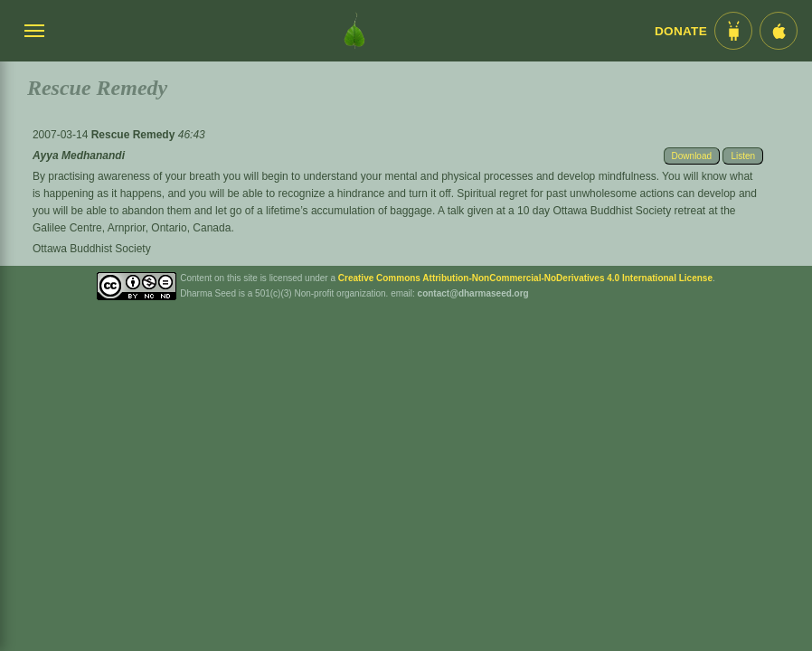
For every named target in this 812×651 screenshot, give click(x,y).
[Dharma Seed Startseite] (354, 31)
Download (692, 156)
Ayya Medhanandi (79, 156)
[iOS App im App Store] (779, 31)
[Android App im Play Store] (733, 31)
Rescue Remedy (135, 135)
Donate (681, 31)
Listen (743, 156)
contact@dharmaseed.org (473, 293)
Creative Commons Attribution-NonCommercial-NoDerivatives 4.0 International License (525, 278)
